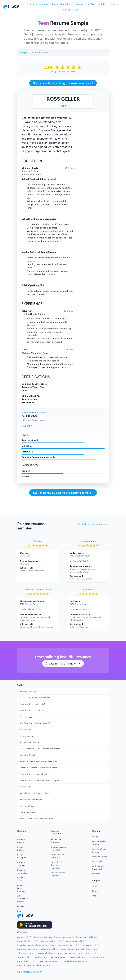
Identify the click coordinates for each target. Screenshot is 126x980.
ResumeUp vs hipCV (59, 957)
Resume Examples (38, 4)
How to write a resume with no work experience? (42, 780)
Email (95, 886)
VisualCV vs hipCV (91, 945)
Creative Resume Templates (58, 848)
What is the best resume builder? (35, 793)
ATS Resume (26, 730)
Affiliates (96, 874)
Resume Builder (21, 849)
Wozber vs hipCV (25, 957)
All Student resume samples (92, 524)
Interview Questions (29, 755)
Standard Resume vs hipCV (75, 961)
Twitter (95, 891)
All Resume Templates (56, 841)
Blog (113, 4)
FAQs (94, 896)
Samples (24, 52)
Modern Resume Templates (58, 874)
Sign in (78, 9)
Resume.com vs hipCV (87, 937)
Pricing (66, 9)
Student (36, 52)
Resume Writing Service (99, 850)
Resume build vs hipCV (28, 941)
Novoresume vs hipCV (64, 937)
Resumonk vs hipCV (70, 949)
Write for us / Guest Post (98, 867)
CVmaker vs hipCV (96, 957)
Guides (103, 4)
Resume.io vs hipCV (43, 937)
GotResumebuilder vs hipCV (48, 953)
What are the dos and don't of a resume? (39, 761)
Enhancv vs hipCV (89, 949)
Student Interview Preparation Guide (37, 819)
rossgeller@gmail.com (33, 413)
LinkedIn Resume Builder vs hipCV (65, 945)
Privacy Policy (98, 861)
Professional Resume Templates (56, 865)
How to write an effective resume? (36, 698)
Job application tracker (21, 899)
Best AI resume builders (31, 799)
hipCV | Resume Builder (29, 972)
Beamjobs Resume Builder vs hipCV (34, 965)
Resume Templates (85, 4)
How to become (27, 736)
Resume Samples (61, 4)
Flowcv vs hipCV (92, 953)
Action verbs (26, 787)
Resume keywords (28, 717)
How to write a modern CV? (33, 704)
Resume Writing (27, 806)
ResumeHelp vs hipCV (27, 961)
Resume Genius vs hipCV (52, 941)
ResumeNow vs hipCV (76, 941)
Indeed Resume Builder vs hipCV (32, 945)
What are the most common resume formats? (41, 768)
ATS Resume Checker (30, 742)
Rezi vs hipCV (41, 957)
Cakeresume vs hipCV (27, 949)
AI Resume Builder (21, 839)
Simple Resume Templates (58, 856)
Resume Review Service (99, 843)
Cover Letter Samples (21, 888)
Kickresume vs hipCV (49, 949)
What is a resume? (28, 691)
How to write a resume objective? (35, 774)
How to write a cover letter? (33, 710)
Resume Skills (21, 879)
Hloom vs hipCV (78, 957)
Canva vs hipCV (24, 937)
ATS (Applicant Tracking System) (35, 723)
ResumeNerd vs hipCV (50, 961)
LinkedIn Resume (28, 812)
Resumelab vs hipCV (73, 953)
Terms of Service (100, 857)
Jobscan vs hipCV (25, 953)
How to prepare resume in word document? (40, 749)
